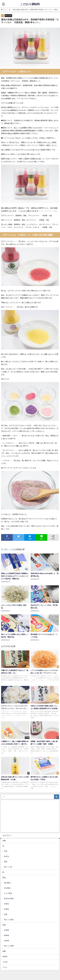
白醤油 (6, 909)
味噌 (4, 925)
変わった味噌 (9, 946)
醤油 (4, 878)
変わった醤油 (9, 920)
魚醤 (6, 914)
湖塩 (6, 862)
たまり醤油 (8, 893)
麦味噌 (6, 935)
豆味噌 (6, 941)
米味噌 (6, 930)
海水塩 (6, 856)
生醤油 (6, 904)
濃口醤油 (7, 883)
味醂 (4, 951)
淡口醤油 (7, 888)
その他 (5, 962)
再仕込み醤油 (9, 898)
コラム (5, 967)
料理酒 (5, 957)
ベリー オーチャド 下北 (49, 211)
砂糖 (4, 841)
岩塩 (6, 851)
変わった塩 (8, 15)
